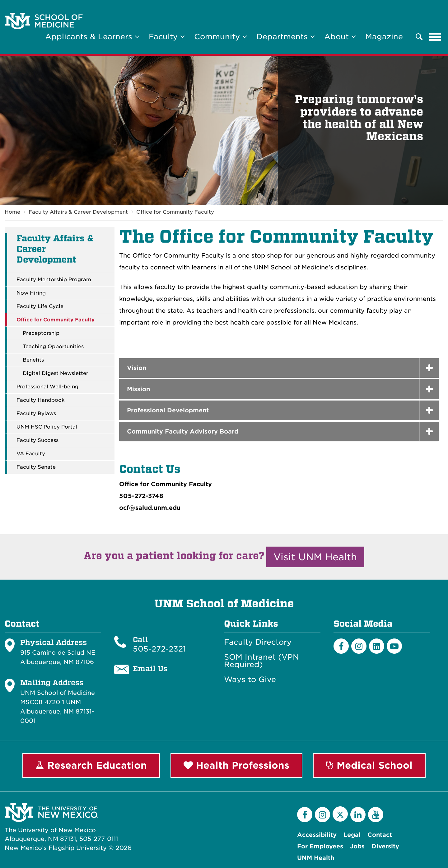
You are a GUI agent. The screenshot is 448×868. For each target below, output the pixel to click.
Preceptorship (41, 333)
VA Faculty (31, 454)
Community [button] (221, 37)
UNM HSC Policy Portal (47, 427)
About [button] (340, 37)
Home (12, 212)
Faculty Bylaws (36, 414)
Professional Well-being (47, 387)
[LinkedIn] (377, 646)
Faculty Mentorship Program (54, 280)
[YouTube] (376, 815)
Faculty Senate (36, 467)
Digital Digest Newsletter (56, 373)
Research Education (91, 765)
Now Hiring (31, 293)
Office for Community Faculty (175, 212)
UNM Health (316, 858)
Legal (352, 835)
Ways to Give (250, 680)
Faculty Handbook (41, 400)
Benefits (33, 360)
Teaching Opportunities (53, 347)
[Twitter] (340, 814)
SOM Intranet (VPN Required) (261, 661)
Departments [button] (286, 37)
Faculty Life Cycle (40, 306)
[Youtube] (394, 646)
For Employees (320, 846)
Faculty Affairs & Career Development (78, 212)
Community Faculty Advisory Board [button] (183, 432)
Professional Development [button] (168, 410)
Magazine (384, 37)
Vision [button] (137, 368)
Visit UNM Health (315, 557)
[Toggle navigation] (435, 37)
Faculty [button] (167, 37)
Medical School (369, 765)
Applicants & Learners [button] (92, 37)
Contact (380, 835)
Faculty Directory (258, 642)
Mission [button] (138, 389)
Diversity (385, 846)
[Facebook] (341, 646)
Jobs (357, 846)
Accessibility (317, 835)
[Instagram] (359, 646)
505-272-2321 (159, 649)
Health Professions (236, 765)
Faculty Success (37, 440)
